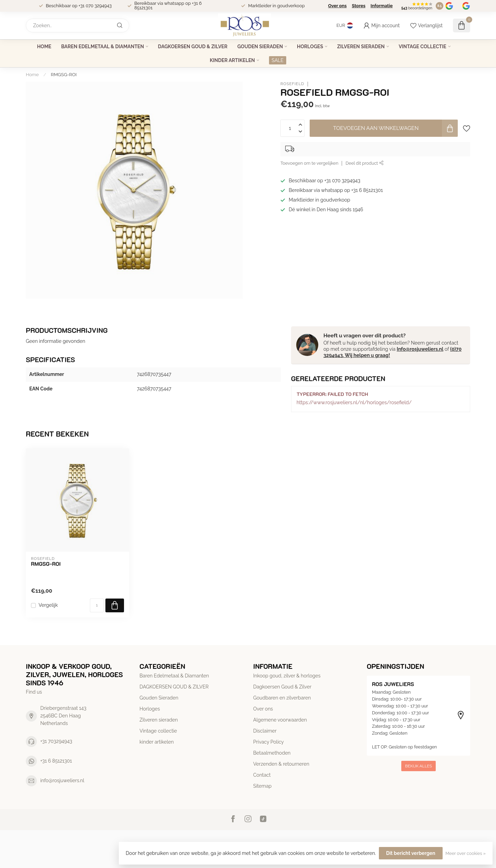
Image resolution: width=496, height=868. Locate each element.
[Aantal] (97, 605)
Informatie (382, 6)
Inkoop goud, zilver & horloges (287, 676)
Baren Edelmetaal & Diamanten (103, 47)
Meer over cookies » (466, 853)
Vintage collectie (422, 47)
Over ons (337, 6)
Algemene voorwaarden (280, 720)
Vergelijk (48, 605)
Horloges (310, 47)
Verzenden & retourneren (281, 764)
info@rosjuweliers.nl (62, 780)
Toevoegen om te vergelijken (309, 163)
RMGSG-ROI (64, 74)
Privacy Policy (268, 742)
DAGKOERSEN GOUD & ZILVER (193, 47)
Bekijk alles (418, 766)
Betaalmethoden (272, 753)
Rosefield (292, 84)
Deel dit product (364, 163)
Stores (358, 6)
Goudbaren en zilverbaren (282, 698)
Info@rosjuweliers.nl (420, 349)
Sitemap (262, 786)
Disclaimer (265, 731)
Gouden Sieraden (260, 47)
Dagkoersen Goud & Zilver (282, 687)
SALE (278, 60)
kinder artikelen (232, 60)
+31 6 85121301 (56, 761)
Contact (262, 775)
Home (44, 47)
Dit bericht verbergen (411, 853)
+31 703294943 (56, 741)
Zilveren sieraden (361, 47)
